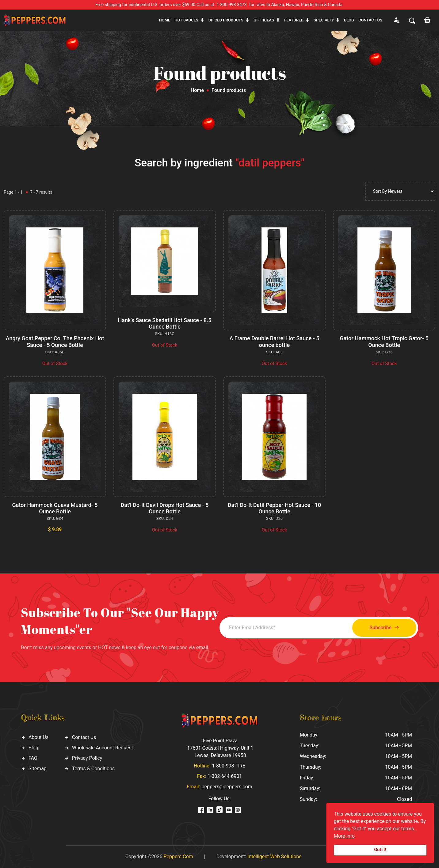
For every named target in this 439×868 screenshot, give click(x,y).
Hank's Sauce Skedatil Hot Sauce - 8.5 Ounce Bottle (165, 324)
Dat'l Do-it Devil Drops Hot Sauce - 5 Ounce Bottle (165, 508)
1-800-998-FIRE (229, 766)
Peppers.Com (178, 857)
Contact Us (84, 737)
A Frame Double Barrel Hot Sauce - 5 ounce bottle (274, 342)
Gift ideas (264, 20)
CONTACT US (370, 20)
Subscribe (384, 628)
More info (344, 836)
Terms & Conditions (94, 769)
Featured (294, 20)
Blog (349, 20)
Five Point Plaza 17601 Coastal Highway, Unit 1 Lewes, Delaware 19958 (220, 748)
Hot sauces (186, 20)
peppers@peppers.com (227, 787)
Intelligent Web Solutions (274, 857)
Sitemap (38, 769)
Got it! (380, 850)
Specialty (324, 20)
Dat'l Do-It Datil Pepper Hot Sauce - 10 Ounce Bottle (275, 508)
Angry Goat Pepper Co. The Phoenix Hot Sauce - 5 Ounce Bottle (55, 342)
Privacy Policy (87, 758)
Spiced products (226, 20)
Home (164, 20)
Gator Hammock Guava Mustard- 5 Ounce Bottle (55, 508)
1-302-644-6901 (225, 776)
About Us (38, 737)
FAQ (33, 758)
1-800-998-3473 (232, 5)
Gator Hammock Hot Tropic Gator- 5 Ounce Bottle (384, 342)
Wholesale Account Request (103, 748)
